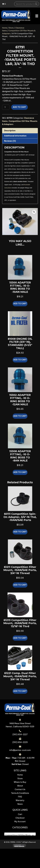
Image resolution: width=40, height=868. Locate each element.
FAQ (20, 797)
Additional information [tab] (15, 136)
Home (5, 28)
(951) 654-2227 (20, 734)
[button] (34, 212)
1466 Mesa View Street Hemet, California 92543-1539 (20, 725)
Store (11, 28)
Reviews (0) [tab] (10, 141)
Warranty (20, 800)
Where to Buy (20, 782)
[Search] (36, 4)
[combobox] (20, 834)
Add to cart (20, 107)
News (20, 804)
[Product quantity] (6, 107)
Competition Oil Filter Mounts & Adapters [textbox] (20, 835)
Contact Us (20, 789)
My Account (20, 822)
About (20, 786)
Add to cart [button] (20, 304)
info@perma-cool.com (20, 750)
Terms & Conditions (20, 793)
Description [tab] (10, 131)
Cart (20, 814)
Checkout (20, 818)
